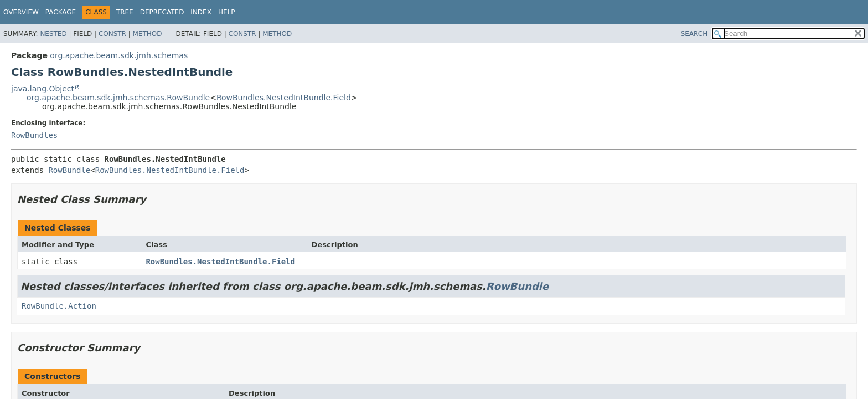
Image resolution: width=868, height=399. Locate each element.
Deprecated (162, 12)
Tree (125, 12)
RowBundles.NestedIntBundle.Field (284, 98)
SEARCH (694, 34)
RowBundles (34, 135)
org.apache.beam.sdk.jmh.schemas (119, 55)
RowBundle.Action (59, 306)
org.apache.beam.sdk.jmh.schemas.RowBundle (118, 98)
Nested (53, 34)
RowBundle (69, 170)
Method (148, 34)
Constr (112, 34)
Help (227, 12)
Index (201, 12)
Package (61, 12)
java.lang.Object (43, 89)
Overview (21, 12)
